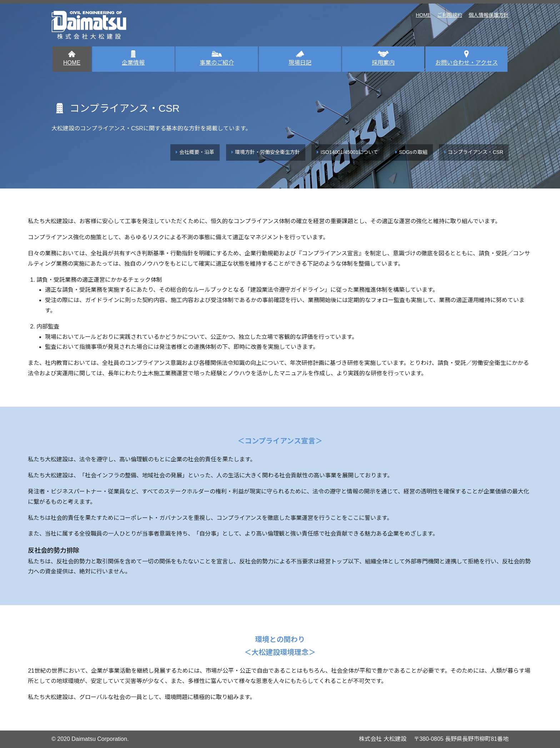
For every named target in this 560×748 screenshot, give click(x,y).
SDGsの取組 (413, 152)
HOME (423, 15)
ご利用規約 (450, 15)
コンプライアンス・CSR (476, 152)
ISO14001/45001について (349, 152)
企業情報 (133, 58)
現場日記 (300, 58)
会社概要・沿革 (197, 152)
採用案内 (383, 58)
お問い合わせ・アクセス (467, 58)
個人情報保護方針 (489, 15)
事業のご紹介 (217, 58)
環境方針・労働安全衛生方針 (267, 152)
